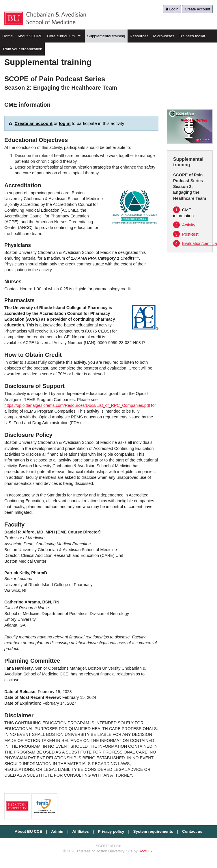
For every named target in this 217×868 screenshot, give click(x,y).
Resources (139, 36)
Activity (184, 225)
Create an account (33, 123)
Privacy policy (111, 831)
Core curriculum (61, 36)
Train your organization (22, 49)
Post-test (186, 234)
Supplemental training (106, 36)
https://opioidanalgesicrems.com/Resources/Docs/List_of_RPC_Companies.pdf (77, 405)
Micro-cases (164, 36)
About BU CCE (28, 831)
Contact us (192, 831)
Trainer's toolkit (192, 36)
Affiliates (80, 831)
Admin (57, 831)
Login (172, 9)
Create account (197, 9)
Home (8, 36)
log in (65, 123)
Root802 (145, 851)
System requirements (153, 831)
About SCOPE (30, 36)
